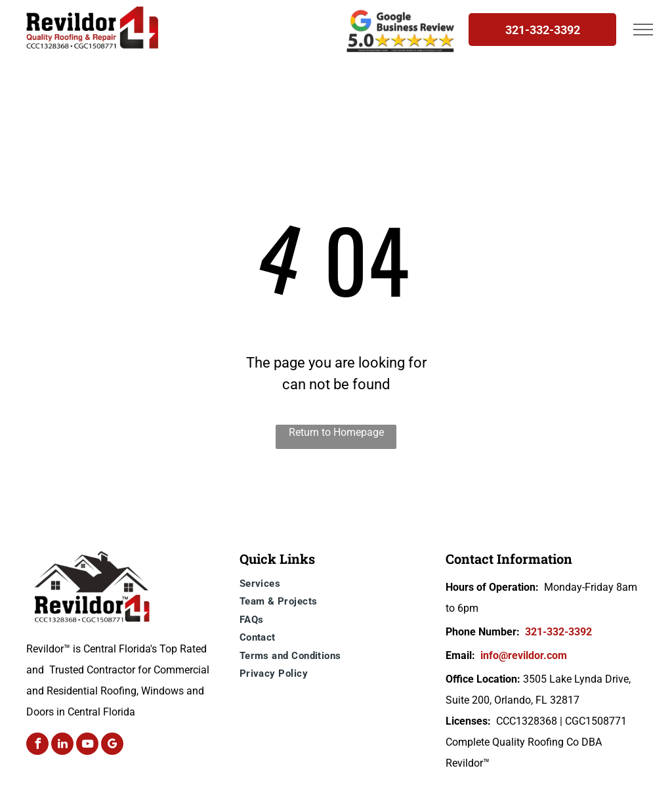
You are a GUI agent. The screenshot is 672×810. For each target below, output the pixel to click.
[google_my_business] (112, 745)
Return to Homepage (336, 432)
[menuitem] (340, 586)
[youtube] (87, 745)
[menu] (643, 30)
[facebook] (37, 745)
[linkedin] (62, 745)
